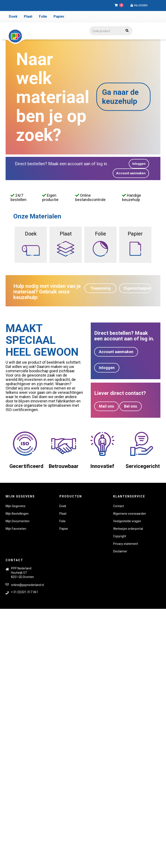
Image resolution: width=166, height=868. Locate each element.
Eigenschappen (137, 288)
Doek (13, 16)
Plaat (28, 16)
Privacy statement (126, 544)
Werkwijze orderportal (128, 529)
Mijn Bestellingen (17, 514)
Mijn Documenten (18, 521)
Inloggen (139, 5)
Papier (59, 16)
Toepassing (101, 288)
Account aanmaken (131, 173)
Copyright (120, 536)
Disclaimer (120, 551)
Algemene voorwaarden (130, 514)
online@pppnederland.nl (27, 585)
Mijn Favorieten (16, 529)
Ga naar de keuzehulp (120, 97)
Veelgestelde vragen (127, 521)
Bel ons (131, 406)
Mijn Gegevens (15, 506)
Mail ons (106, 406)
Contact (118, 506)
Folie (43, 16)
